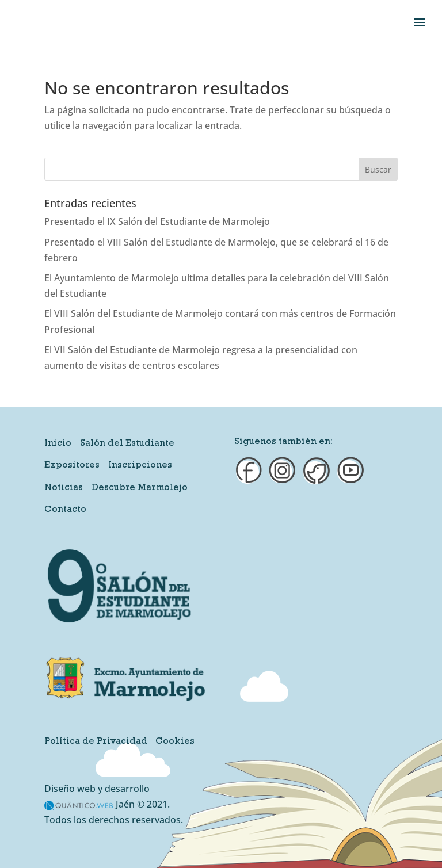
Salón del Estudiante (127, 444)
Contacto (65, 510)
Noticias (64, 488)
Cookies (175, 742)
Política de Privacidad (96, 742)
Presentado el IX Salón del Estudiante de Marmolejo (157, 221)
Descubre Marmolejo (140, 488)
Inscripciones (140, 466)
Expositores (72, 466)
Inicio (58, 444)
